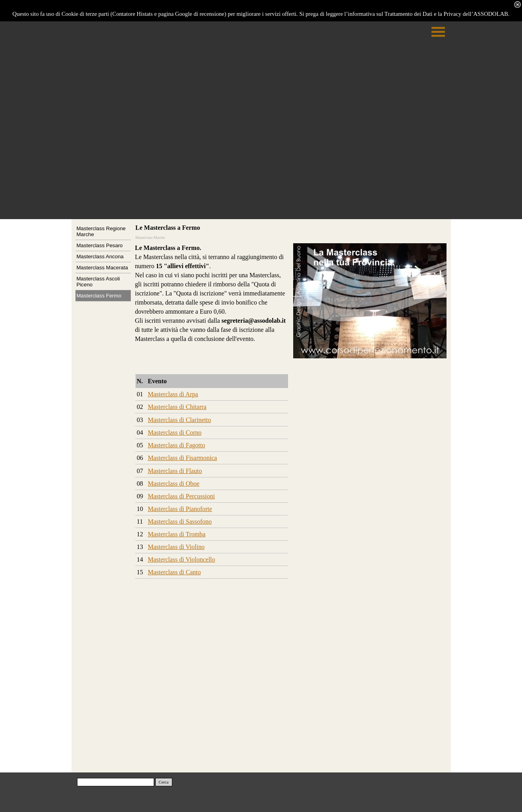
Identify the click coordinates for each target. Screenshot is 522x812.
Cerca (164, 782)
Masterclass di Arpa (173, 394)
